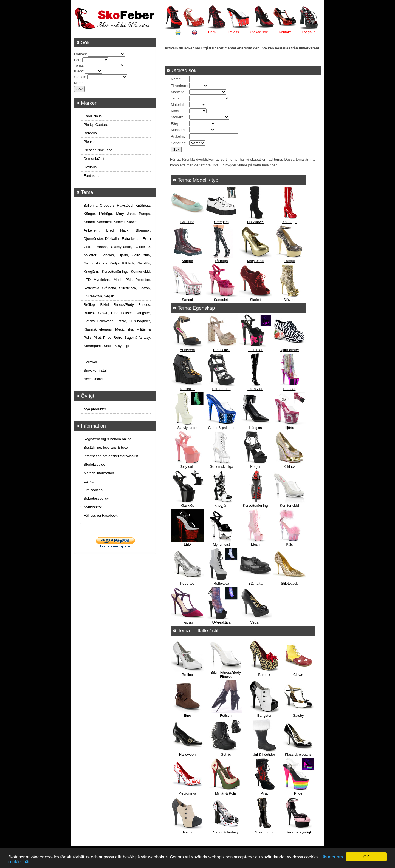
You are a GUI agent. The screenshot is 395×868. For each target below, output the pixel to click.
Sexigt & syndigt (298, 832)
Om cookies (93, 490)
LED (187, 544)
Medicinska (187, 793)
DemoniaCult (94, 159)
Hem (212, 32)
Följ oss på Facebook (101, 515)
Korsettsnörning (255, 506)
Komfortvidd (289, 506)
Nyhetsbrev (93, 507)
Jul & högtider (264, 754)
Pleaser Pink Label (98, 150)
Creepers (221, 222)
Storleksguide (94, 464)
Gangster (264, 715)
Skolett (255, 300)
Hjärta (290, 428)
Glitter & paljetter (222, 428)
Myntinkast (221, 544)
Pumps (289, 261)
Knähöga (289, 222)
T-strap (187, 622)
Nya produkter (95, 409)
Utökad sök (259, 32)
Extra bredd (221, 389)
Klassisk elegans (298, 754)
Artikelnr (177, 136)
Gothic (226, 754)
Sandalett (222, 300)
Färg (175, 123)
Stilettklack (289, 583)
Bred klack (222, 350)
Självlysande (187, 428)
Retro (187, 832)
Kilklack (289, 467)
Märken (177, 92)
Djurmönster (290, 350)
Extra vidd (255, 389)
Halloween (187, 754)
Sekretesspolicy (96, 498)
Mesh (255, 544)
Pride (298, 793)
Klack (175, 111)
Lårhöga (221, 261)
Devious (90, 167)
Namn (176, 79)
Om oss (233, 32)
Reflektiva (221, 583)
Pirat (264, 793)
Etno (187, 715)
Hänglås (255, 428)
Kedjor (255, 467)
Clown (298, 675)
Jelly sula (187, 467)
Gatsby (298, 715)
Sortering (178, 143)
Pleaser (90, 142)
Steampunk (264, 832)
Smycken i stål (95, 370)
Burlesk (264, 675)
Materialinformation (99, 473)
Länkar (89, 481)
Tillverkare (179, 86)
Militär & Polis (226, 793)
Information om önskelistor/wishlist (111, 456)
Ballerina (187, 222)
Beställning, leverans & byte (106, 447)
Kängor (187, 261)
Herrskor (91, 362)
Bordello (90, 133)
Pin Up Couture (96, 125)
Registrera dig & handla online (108, 439)
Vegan (256, 622)
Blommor (255, 350)
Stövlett (289, 300)
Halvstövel (255, 222)
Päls (289, 544)
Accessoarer (94, 379)
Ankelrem (187, 350)
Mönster (177, 130)
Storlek (176, 117)
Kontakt (285, 32)
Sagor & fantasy (226, 832)
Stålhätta (255, 583)
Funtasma (92, 176)
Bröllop (187, 675)
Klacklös (187, 506)
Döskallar (187, 389)
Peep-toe (187, 583)
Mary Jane (256, 261)
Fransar (290, 389)
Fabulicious (93, 116)
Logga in (309, 32)
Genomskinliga (221, 467)
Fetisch (226, 715)
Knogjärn (221, 506)
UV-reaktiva (221, 622)
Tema (175, 98)
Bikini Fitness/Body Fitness (226, 675)
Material (177, 105)
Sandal (187, 300)
